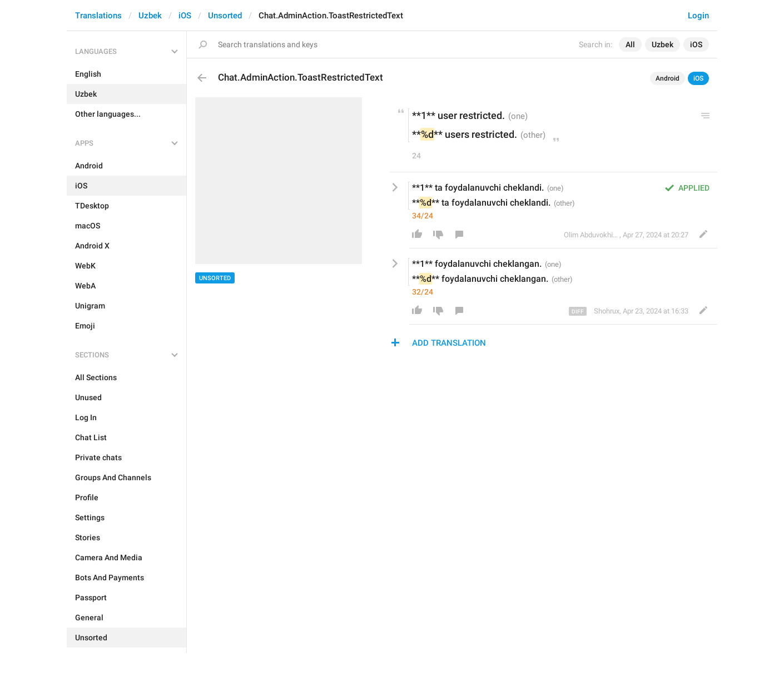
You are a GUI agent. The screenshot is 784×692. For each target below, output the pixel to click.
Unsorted (225, 16)
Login (698, 16)
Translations (98, 16)
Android (668, 78)
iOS (185, 16)
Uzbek (150, 16)
